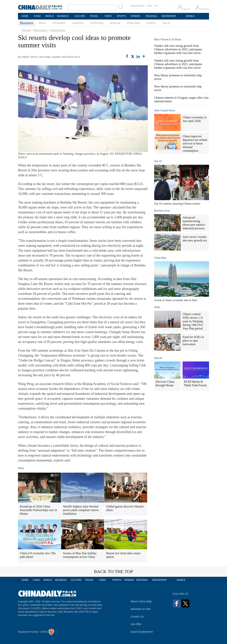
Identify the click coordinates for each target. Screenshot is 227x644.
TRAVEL (94, 16)
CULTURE (80, 16)
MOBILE (190, 16)
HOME (25, 16)
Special (158, 358)
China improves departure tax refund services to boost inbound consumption (195, 143)
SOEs (157, 307)
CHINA (37, 16)
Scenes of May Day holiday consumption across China (80, 555)
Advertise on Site (141, 609)
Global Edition (138, 6)
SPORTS (121, 16)
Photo (21, 468)
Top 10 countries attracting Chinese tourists (177, 204)
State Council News (165, 110)
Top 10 (166, 23)
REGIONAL (152, 16)
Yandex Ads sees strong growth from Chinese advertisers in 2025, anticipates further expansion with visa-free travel (178, 49)
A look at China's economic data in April (176, 300)
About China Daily (141, 601)
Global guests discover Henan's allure (125, 508)
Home (26, 30)
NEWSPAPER (169, 16)
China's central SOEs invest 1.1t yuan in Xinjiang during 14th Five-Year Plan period (193, 321)
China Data (133, 23)
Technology (97, 23)
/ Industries (57, 30)
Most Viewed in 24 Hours (168, 39)
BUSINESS (63, 16)
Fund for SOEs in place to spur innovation (193, 341)
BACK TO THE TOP (114, 571)
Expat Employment (142, 632)
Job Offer (136, 624)
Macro (42, 23)
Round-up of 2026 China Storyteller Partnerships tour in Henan (38, 510)
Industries (78, 23)
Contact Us (137, 617)
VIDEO (108, 16)
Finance (151, 23)
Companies (59, 23)
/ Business (40, 30)
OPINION (136, 16)
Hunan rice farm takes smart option (123, 555)
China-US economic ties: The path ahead (38, 555)
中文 (156, 6)
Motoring (115, 23)
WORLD (50, 16)
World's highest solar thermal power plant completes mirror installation (81, 510)
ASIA (149, 6)
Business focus (162, 211)
